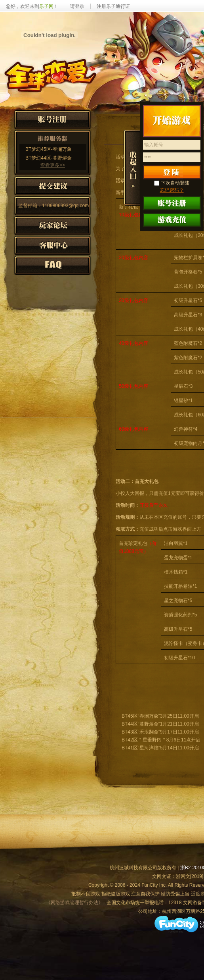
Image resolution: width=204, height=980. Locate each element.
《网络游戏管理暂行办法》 (74, 903)
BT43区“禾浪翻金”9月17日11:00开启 (160, 732)
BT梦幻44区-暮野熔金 (49, 158)
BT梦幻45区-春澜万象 (49, 149)
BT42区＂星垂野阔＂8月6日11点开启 (161, 740)
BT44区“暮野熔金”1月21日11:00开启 (160, 724)
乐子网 (46, 6)
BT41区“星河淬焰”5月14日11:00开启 (160, 748)
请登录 (77, 6)
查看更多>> (53, 165)
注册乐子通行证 (113, 6)
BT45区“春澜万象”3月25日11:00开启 (160, 716)
